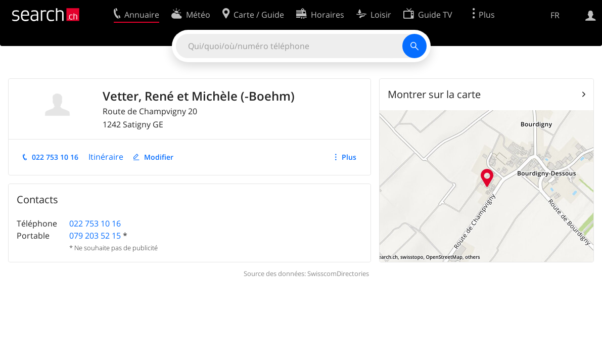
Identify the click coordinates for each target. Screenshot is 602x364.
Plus (349, 157)
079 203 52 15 (95, 236)
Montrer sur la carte (434, 94)
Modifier (159, 157)
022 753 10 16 (55, 157)
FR (555, 15)
